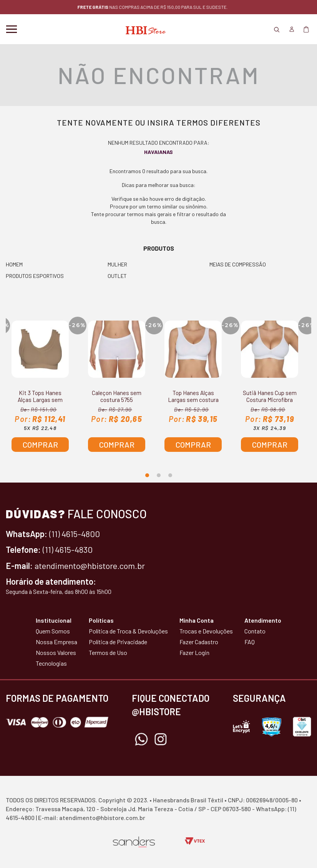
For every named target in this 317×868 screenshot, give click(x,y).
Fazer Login (194, 652)
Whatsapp (141, 739)
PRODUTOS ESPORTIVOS (35, 276)
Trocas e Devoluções (206, 631)
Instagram (161, 739)
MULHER (117, 264)
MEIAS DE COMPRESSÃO (238, 264)
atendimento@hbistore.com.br (90, 565)
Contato (255, 631)
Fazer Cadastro (199, 642)
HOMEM (14, 264)
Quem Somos (53, 631)
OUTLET (117, 276)
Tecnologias (51, 663)
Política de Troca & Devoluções (128, 631)
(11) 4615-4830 (68, 549)
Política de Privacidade (118, 642)
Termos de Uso (108, 652)
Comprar (40, 445)
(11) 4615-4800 (75, 534)
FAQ (250, 642)
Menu (12, 29)
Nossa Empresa (56, 642)
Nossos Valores (56, 652)
